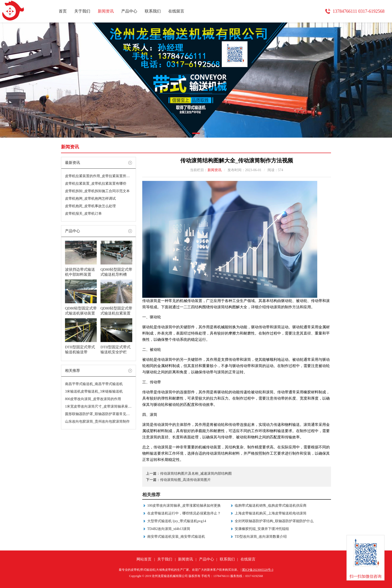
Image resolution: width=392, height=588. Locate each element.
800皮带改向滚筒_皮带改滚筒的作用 (93, 399)
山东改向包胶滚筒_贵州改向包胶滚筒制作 (97, 421)
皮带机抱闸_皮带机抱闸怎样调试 (90, 199)
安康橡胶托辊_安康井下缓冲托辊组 (262, 529)
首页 (63, 11)
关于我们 (82, 11)
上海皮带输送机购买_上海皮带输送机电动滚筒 (271, 513)
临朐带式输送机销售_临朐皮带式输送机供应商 (271, 506)
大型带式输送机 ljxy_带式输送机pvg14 (177, 521)
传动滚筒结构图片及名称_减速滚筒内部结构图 (196, 474)
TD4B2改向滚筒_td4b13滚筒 (169, 529)
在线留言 (176, 11)
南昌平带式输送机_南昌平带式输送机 (94, 384)
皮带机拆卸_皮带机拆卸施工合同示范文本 (97, 191)
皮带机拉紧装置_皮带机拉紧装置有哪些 (96, 184)
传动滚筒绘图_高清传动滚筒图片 (185, 480)
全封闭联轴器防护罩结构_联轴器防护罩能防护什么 (274, 521)
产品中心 (129, 11)
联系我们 (153, 11)
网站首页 (144, 559)
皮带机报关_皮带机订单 (83, 214)
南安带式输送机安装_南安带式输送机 (176, 537)
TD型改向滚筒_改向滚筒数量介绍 (261, 537)
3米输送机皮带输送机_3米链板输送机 (94, 391)
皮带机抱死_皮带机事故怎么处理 (90, 206)
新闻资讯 (106, 11)
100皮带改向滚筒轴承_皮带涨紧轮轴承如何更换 (184, 506)
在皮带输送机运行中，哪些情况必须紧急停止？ (184, 513)
